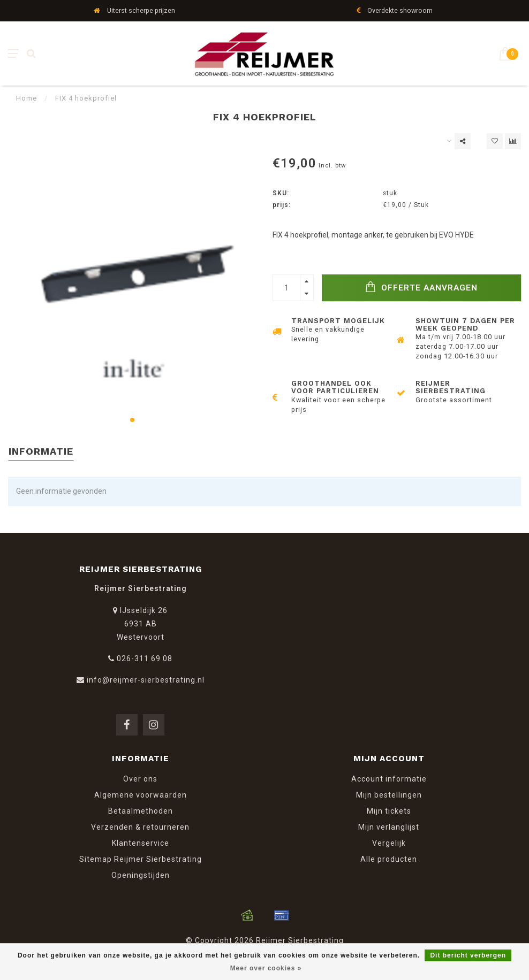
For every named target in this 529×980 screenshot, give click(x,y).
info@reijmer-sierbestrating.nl (146, 680)
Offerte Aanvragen (421, 287)
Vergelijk (389, 843)
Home (27, 98)
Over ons (140, 779)
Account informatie (389, 779)
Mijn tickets (389, 811)
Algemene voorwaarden (141, 795)
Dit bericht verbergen (468, 955)
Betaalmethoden (141, 811)
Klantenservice (141, 843)
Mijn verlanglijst (389, 827)
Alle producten (389, 859)
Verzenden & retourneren (140, 827)
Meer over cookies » (266, 968)
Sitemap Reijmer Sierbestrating (141, 859)
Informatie (41, 451)
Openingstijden (141, 875)
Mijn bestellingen (389, 795)
